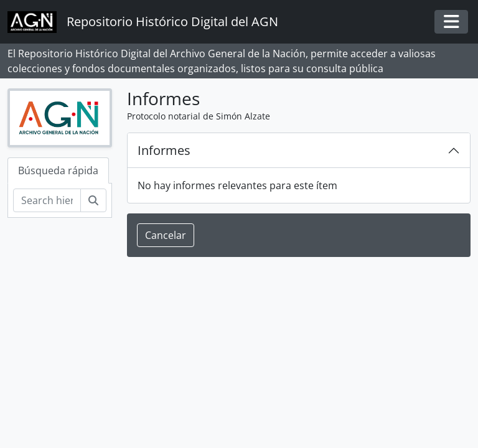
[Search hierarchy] (47, 200)
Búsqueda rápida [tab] (58, 170)
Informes (164, 150)
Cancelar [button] (166, 235)
